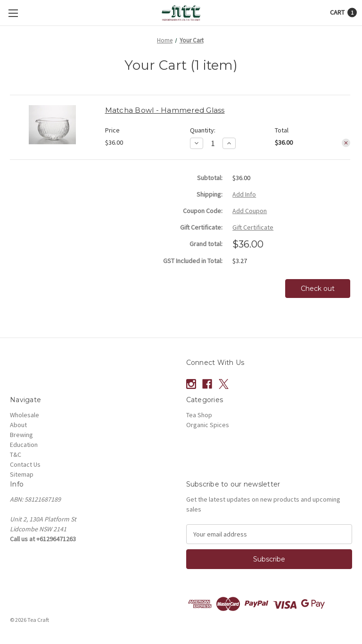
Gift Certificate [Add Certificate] (253, 227)
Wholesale (25, 415)
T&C (16, 454)
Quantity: (203, 130)
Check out (318, 289)
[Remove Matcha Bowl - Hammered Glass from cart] (346, 143)
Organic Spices (208, 425)
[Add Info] (244, 194)
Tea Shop (199, 415)
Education (24, 445)
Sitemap (22, 474)
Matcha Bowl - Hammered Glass (165, 110)
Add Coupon (250, 211)
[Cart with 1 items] (343, 12)
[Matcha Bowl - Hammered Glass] (213, 144)
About (18, 425)
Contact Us (25, 464)
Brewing (21, 435)
